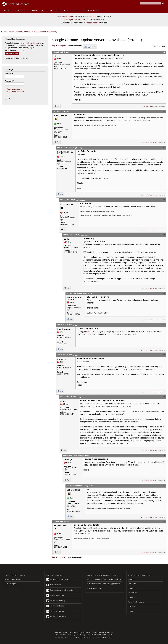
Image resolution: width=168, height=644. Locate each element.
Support (58, 10)
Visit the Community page (57, 580)
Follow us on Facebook (56, 606)
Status (131, 611)
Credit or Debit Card (71, 637)
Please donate (93, 23)
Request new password (15, 92)
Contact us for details (95, 588)
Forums (35, 10)
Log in (55, 46)
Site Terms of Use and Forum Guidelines (98, 633)
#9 (164, 397)
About (67, 10)
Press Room (133, 588)
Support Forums (22, 32)
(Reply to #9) (85, 456)
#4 (164, 200)
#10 (164, 455)
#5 (164, 235)
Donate (75, 10)
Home (4, 32)
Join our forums (54, 585)
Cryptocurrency (108, 637)
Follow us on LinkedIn (56, 611)
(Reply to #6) (77, 325)
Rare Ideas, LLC (72, 635)
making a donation (32, 43)
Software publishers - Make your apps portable (104, 584)
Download (8, 10)
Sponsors (132, 598)
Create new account (14, 89)
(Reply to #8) (81, 397)
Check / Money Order (94, 637)
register (63, 46)
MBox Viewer (68, 16)
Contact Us (132, 607)
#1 (164, 52)
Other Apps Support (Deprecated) (44, 32)
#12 (164, 522)
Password (9, 81)
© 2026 (58, 633)
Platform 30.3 (92, 16)
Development (47, 10)
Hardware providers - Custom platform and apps (104, 579)
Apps (27, 10)
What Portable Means (136, 602)
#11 (164, 485)
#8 (164, 355)
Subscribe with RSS (55, 596)
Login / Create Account (90, 10)
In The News (133, 593)
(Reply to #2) (77, 148)
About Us (132, 579)
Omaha (87, 332)
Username (9, 74)
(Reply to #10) (88, 486)
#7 (164, 325)
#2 (164, 111)
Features (18, 10)
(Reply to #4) (84, 235)
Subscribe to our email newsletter (60, 590)
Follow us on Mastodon (56, 617)
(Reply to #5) (87, 294)
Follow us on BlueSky (56, 601)
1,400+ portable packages (75, 19)
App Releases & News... (14, 579)
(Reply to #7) (77, 355)
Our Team (132, 584)
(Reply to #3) (81, 200)
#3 (164, 147)
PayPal (82, 637)
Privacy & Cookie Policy (72, 633)
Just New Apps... (11, 584)
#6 (164, 293)
